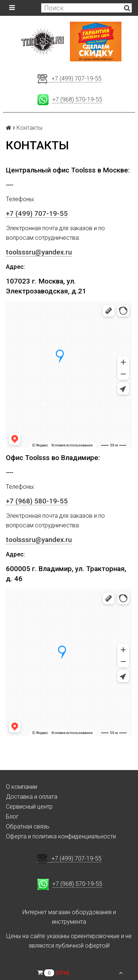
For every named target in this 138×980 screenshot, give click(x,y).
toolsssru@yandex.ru (39, 252)
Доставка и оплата (32, 797)
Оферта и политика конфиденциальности (61, 836)
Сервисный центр (29, 807)
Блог (12, 817)
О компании (22, 787)
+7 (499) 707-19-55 (77, 79)
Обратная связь (28, 826)
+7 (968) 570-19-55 (77, 99)
